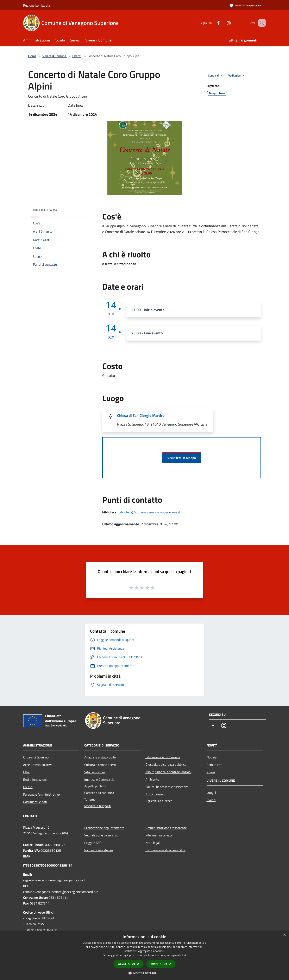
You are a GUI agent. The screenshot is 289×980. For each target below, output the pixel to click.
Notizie (212, 757)
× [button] (284, 935)
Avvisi (211, 772)
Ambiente (152, 779)
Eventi (77, 56)
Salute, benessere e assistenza (167, 787)
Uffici (27, 772)
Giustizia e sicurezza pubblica (166, 764)
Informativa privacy (159, 835)
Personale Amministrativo (41, 794)
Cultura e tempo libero (100, 765)
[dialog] (144, 955)
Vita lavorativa (95, 772)
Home (32, 56)
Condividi (216, 76)
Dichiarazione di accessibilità (165, 850)
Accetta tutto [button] (128, 964)
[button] (145, 973)
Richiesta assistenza (99, 850)
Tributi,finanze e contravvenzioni (168, 772)
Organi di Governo (36, 757)
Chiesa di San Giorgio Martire (141, 416)
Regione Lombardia (37, 5)
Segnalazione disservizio (101, 835)
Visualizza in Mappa (182, 458)
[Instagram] (224, 23)
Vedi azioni (238, 76)
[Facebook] (214, 23)
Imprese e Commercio (99, 780)
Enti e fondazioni (35, 780)
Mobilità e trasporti (98, 806)
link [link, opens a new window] (184, 955)
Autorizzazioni (155, 794)
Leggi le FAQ (93, 843)
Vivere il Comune (55, 56)
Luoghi (211, 792)
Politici (28, 787)
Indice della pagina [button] (45, 210)
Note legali (153, 843)
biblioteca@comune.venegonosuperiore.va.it (149, 512)
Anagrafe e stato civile (100, 757)
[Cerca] (261, 23)
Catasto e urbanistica (99, 793)
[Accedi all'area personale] (245, 5)
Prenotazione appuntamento (104, 828)
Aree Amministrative (38, 765)
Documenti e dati (35, 802)
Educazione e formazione (163, 757)
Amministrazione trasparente (166, 828)
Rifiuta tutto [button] (161, 964)
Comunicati (215, 765)
